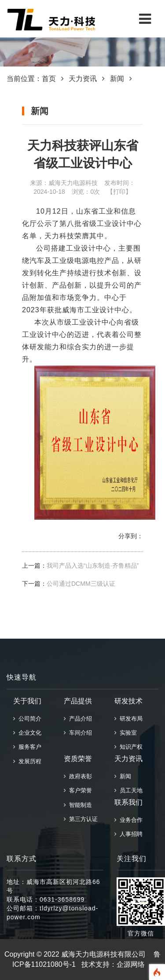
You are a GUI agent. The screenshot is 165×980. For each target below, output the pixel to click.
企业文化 (27, 733)
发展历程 (27, 761)
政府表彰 (78, 776)
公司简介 (27, 719)
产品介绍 (78, 719)
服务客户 (27, 747)
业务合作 (128, 820)
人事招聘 (128, 834)
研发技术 (128, 701)
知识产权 (128, 747)
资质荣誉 (78, 759)
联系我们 (128, 802)
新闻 (117, 79)
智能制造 (78, 805)
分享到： (131, 536)
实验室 (126, 733)
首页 (49, 79)
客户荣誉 (78, 790)
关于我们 (27, 701)
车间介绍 (78, 733)
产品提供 (78, 701)
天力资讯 (83, 79)
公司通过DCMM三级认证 (81, 584)
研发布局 (128, 719)
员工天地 (128, 790)
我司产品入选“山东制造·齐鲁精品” (93, 566)
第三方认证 (81, 819)
